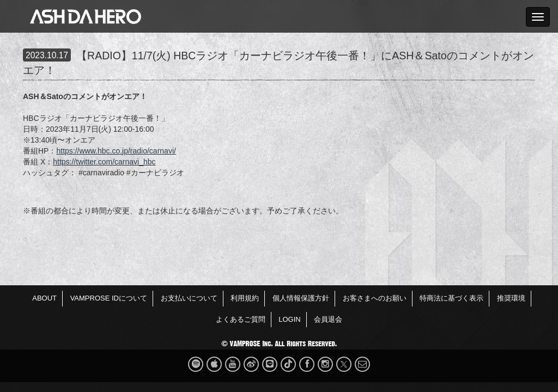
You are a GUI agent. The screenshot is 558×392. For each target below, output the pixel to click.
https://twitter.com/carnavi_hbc (104, 162)
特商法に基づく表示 (451, 298)
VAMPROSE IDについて (109, 298)
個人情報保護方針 (301, 298)
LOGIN (289, 319)
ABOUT (44, 298)
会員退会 (328, 319)
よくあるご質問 (241, 319)
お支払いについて (189, 298)
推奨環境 (511, 298)
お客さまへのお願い (375, 298)
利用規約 (245, 298)
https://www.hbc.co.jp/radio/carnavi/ (116, 151)
